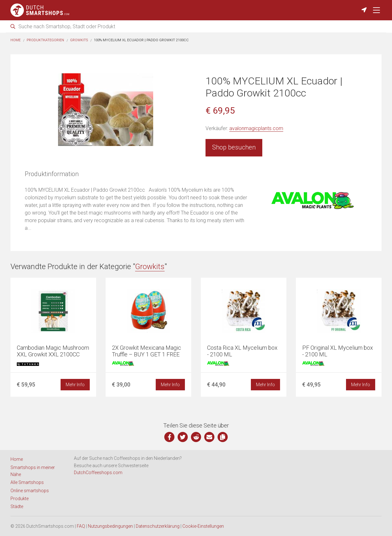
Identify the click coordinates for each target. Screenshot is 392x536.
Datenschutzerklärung (158, 526)
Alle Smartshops (27, 482)
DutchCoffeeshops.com (98, 473)
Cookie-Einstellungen (203, 526)
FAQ (81, 526)
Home (16, 40)
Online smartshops (30, 491)
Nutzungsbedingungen (110, 526)
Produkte (20, 499)
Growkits (79, 40)
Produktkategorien (45, 40)
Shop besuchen (234, 147)
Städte (17, 506)
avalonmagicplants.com (256, 128)
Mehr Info (75, 385)
